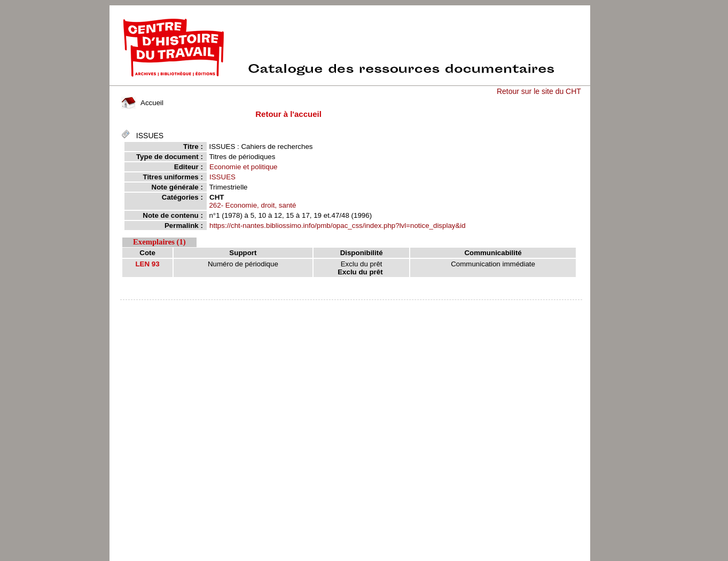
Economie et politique (243, 167)
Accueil (142, 103)
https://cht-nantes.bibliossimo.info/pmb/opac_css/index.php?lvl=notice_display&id (338, 226)
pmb (351, 307)
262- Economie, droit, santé (252, 205)
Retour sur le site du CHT (539, 91)
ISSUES (222, 177)
